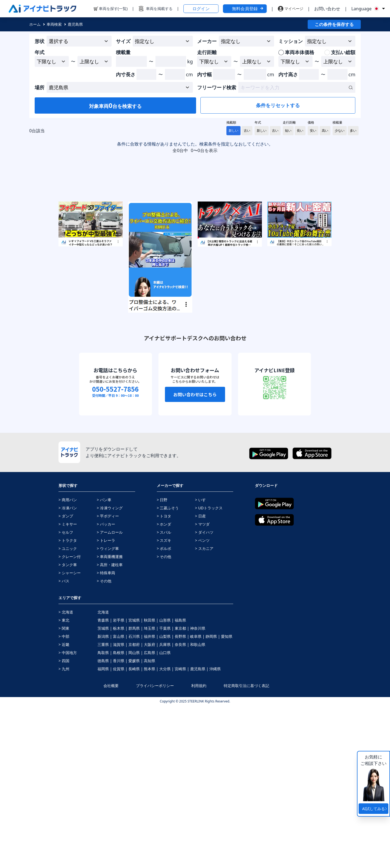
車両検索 (54, 24)
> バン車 (104, 662)
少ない (340, 131)
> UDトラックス (209, 670)
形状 (40, 41)
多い (353, 131)
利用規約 (199, 848)
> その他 (104, 743)
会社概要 (111, 848)
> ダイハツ (204, 694)
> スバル (164, 694)
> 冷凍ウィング (110, 670)
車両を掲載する (159, 9)
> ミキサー (68, 686)
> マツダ (202, 686)
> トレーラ (106, 703)
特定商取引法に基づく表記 (246, 848)
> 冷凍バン (68, 670)
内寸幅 (204, 74)
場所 (40, 87)
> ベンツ (202, 703)
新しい (233, 131)
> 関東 (64, 791)
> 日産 (200, 678)
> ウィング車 (108, 711)
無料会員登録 (248, 9)
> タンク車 (68, 727)
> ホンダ (164, 686)
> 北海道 (66, 774)
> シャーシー (70, 735)
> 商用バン (68, 662)
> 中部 (64, 799)
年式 (40, 52)
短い (288, 131)
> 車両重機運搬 (110, 719)
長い (300, 131)
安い (313, 131)
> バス (64, 743)
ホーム (35, 24)
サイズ (123, 41)
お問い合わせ (327, 9)
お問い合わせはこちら (195, 557)
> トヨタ (164, 678)
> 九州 (64, 831)
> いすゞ (202, 662)
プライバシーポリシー (155, 848)
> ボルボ (164, 711)
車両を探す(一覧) (113, 9)
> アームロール (110, 694)
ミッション (291, 41)
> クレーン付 (70, 719)
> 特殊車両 (106, 735)
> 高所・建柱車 (110, 727)
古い (247, 131)
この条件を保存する (334, 24)
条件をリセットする (278, 105)
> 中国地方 (68, 815)
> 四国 (64, 823)
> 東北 (64, 782)
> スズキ (164, 703)
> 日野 (162, 662)
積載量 (123, 52)
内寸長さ (126, 74)
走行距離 (207, 52)
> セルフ (66, 694)
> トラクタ (68, 703)
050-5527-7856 (115, 551)
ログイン (201, 9)
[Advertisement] (320, 263)
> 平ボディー (108, 678)
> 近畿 (64, 807)
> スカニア (204, 711)
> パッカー (106, 686)
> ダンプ (66, 678)
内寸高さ (288, 74)
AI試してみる (375, 809)
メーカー (207, 41)
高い (325, 131)
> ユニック (68, 711)
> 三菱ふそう (168, 670)
